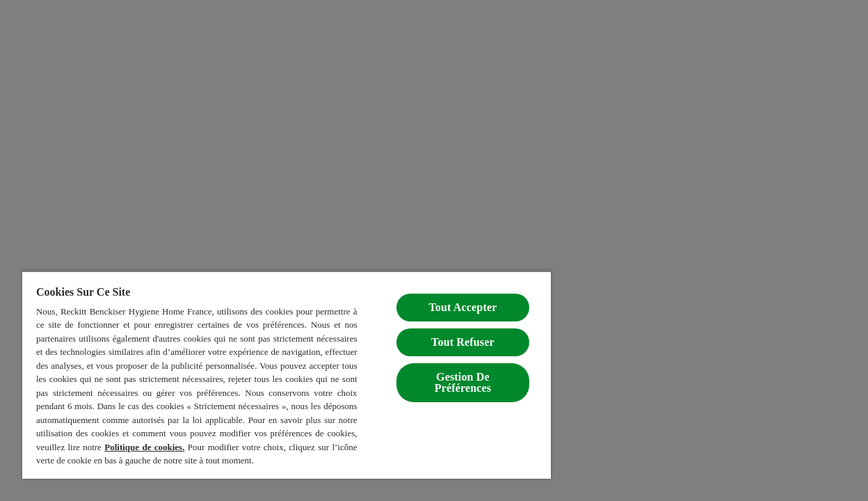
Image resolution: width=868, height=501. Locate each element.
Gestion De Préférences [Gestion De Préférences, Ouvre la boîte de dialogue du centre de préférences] (441, 368)
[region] (274, 368)
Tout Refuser (441, 328)
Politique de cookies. (75, 447)
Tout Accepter (442, 293)
